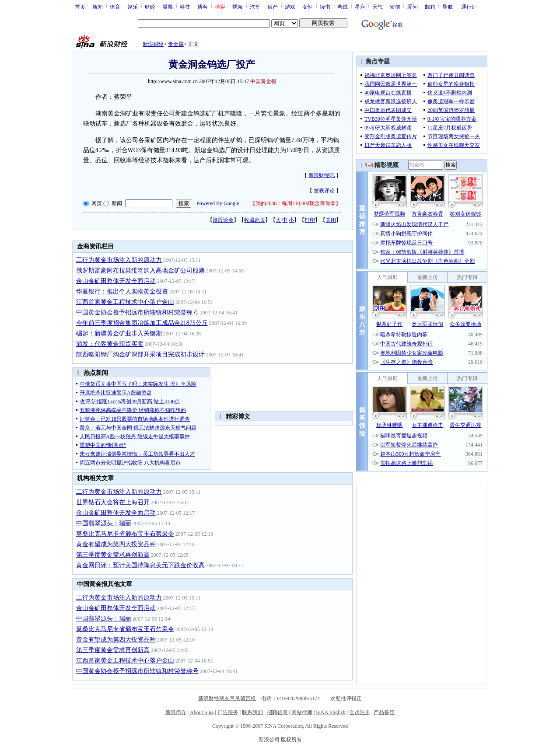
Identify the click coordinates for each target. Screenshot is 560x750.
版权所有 (291, 740)
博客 (203, 7)
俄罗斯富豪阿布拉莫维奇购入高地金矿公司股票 (140, 270)
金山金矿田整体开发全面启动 (116, 281)
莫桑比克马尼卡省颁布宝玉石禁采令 (125, 534)
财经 (150, 7)
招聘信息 (277, 712)
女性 (308, 7)
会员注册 (360, 712)
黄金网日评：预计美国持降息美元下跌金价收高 (140, 565)
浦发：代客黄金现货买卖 (110, 344)
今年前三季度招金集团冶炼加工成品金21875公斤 (142, 323)
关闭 (331, 220)
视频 (238, 7)
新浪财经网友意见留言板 (227, 698)
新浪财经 (153, 44)
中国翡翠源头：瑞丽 (104, 523)
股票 (168, 7)
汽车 (255, 7)
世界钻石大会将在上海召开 (113, 502)
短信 (395, 7)
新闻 (98, 7)
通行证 (469, 7)
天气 (378, 7)
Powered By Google (218, 203)
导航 (448, 7)
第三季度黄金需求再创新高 (113, 555)
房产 (273, 7)
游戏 (290, 7)
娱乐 (133, 7)
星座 (360, 7)
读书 (325, 7)
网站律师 (302, 712)
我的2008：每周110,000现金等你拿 (296, 203)
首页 (80, 7)
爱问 (413, 7)
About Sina (202, 712)
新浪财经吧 (322, 175)
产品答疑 (384, 712)
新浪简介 (176, 712)
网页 (97, 203)
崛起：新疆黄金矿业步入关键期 (119, 333)
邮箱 (430, 7)
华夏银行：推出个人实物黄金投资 (122, 291)
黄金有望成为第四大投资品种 (116, 544)
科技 (185, 7)
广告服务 (228, 712)
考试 (343, 7)
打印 (310, 220)
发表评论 (324, 191)
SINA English (331, 712)
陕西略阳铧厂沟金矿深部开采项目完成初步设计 (140, 354)
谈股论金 (223, 220)
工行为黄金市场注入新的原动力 (119, 260)
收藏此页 (255, 220)
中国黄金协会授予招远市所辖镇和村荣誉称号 (137, 312)
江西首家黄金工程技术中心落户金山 (125, 302)
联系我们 (252, 712)
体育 (115, 7)
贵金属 (176, 44)
